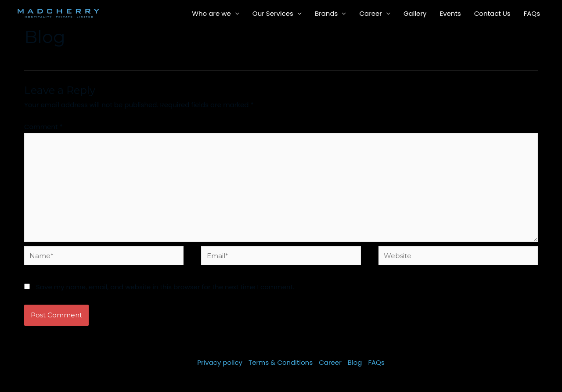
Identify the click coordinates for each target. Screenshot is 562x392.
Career (371, 13)
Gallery (415, 13)
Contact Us (492, 13)
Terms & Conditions (281, 362)
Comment (43, 127)
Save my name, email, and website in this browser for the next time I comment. (165, 287)
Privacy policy (220, 362)
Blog (355, 362)
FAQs (532, 13)
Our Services (273, 13)
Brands (326, 13)
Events (450, 13)
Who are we (211, 13)
